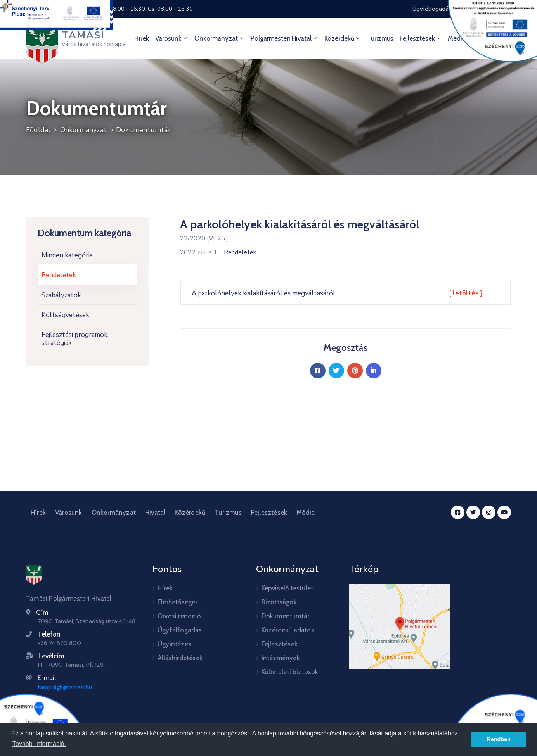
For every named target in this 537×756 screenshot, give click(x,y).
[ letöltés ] (466, 293)
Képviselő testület (288, 588)
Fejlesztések (421, 38)
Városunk (172, 38)
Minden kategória (67, 255)
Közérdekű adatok (288, 630)
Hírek (142, 38)
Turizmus (380, 38)
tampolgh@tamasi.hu (65, 687)
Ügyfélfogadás (180, 630)
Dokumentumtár (143, 130)
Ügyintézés (174, 644)
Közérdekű (343, 38)
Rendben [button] (499, 739)
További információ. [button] (39, 744)
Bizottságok (279, 602)
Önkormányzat (219, 38)
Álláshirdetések (180, 658)
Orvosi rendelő (179, 616)
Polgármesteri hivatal (284, 38)
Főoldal (38, 130)
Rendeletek (59, 275)
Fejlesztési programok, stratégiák (75, 339)
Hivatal (155, 513)
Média (306, 513)
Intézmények (281, 658)
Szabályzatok (61, 295)
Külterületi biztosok (290, 672)
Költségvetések (65, 315)
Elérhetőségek (178, 602)
